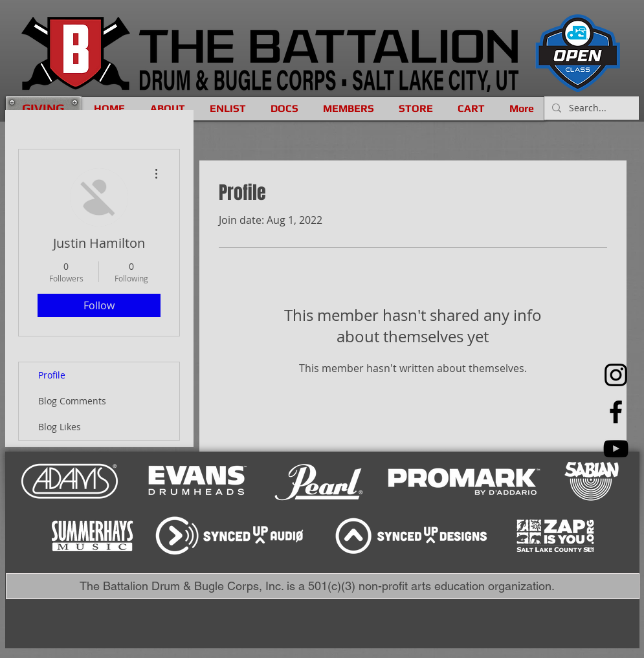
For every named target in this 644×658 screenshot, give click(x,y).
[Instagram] (616, 375)
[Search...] (590, 108)
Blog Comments (72, 401)
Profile (52, 375)
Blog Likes (60, 427)
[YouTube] (616, 449)
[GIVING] (43, 108)
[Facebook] (616, 412)
